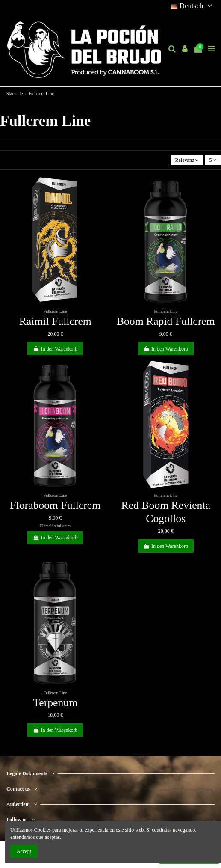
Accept (24, 851)
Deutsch (193, 6)
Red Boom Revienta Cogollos (166, 512)
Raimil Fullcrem (55, 321)
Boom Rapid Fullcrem (166, 321)
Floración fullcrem (55, 526)
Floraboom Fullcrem (55, 505)
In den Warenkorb (55, 349)
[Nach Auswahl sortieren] (187, 160)
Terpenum (55, 703)
